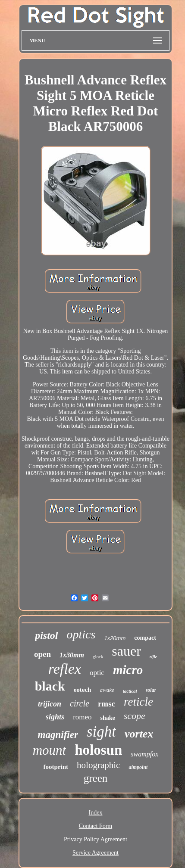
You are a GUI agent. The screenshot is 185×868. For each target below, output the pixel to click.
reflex (65, 669)
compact (145, 638)
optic (97, 673)
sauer (126, 651)
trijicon (50, 704)
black (50, 686)
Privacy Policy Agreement (96, 839)
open (42, 654)
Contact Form (96, 826)
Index (96, 813)
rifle (153, 657)
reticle (138, 702)
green (96, 778)
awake (107, 690)
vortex (139, 734)
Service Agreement (96, 853)
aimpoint (138, 767)
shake (108, 718)
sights (55, 717)
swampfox (144, 754)
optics (81, 634)
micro (128, 670)
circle (80, 703)
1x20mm (115, 638)
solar (151, 690)
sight (101, 732)
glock (98, 656)
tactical (130, 691)
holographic (98, 765)
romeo (82, 717)
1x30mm (72, 655)
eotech (83, 690)
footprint (56, 767)
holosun (98, 750)
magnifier (58, 735)
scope (135, 716)
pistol (46, 635)
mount (50, 750)
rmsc (107, 704)
